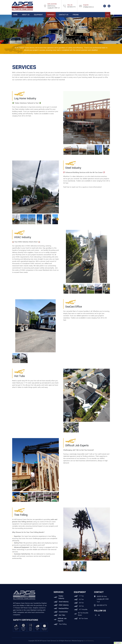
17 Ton (81, 596)
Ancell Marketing (89, 641)
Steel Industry (64, 602)
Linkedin (99, 615)
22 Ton (81, 599)
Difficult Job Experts (62, 620)
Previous (64, 150)
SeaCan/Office (64, 608)
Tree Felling (63, 624)
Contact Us (64, 15)
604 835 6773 (71, 7)
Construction (63, 612)
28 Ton (81, 603)
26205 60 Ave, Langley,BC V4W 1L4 (53, 7)
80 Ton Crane (83, 618)
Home (15, 15)
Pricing (76, 15)
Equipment (38, 15)
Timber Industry (61, 597)
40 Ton (81, 606)
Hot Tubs (62, 615)
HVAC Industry (64, 605)
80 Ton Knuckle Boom (83, 614)
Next (109, 150)
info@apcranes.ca (88, 7)
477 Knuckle (83, 609)
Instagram (96, 615)
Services (51, 15)
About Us (26, 15)
